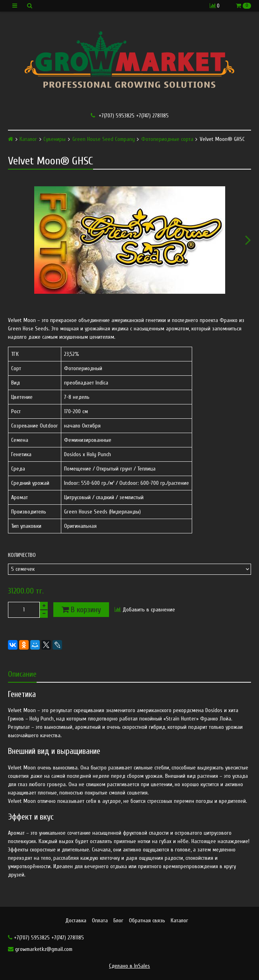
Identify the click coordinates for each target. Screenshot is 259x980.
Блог (118, 920)
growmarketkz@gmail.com (40, 949)
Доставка (76, 920)
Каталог (28, 139)
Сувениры (55, 139)
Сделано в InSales (129, 966)
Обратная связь (147, 920)
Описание (22, 674)
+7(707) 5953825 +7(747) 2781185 (130, 116)
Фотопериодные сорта (167, 139)
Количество (22, 555)
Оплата (100, 920)
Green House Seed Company (104, 139)
